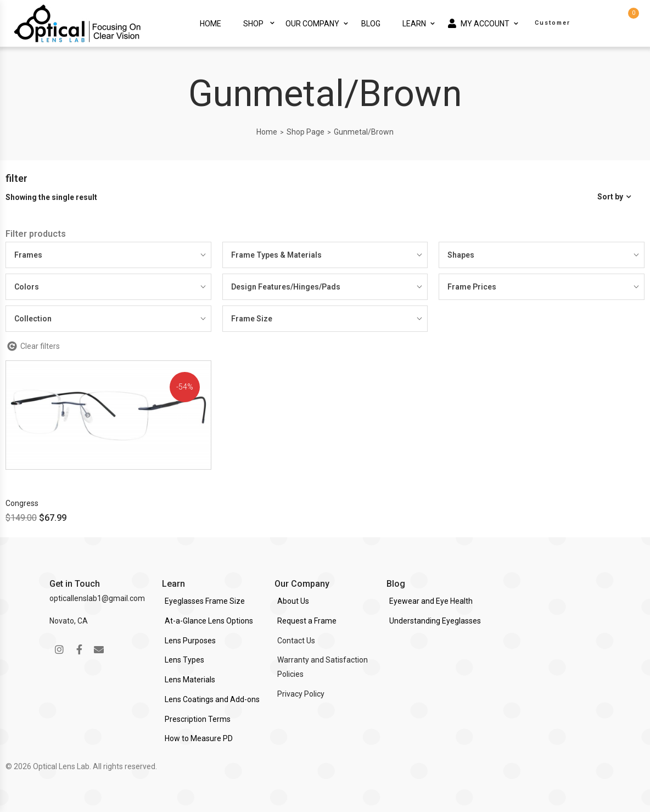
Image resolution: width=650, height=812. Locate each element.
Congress (22, 503)
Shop (253, 24)
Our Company (312, 24)
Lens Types (184, 660)
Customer (553, 23)
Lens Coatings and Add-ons (212, 699)
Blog (371, 24)
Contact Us (296, 641)
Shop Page (306, 132)
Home (211, 24)
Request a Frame (307, 621)
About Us (293, 601)
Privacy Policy (301, 694)
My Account (479, 23)
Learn (414, 24)
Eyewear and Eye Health (431, 601)
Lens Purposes (190, 641)
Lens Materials (190, 680)
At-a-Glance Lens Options (209, 621)
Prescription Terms (198, 719)
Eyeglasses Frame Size (205, 601)
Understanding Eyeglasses (435, 621)
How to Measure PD (199, 738)
